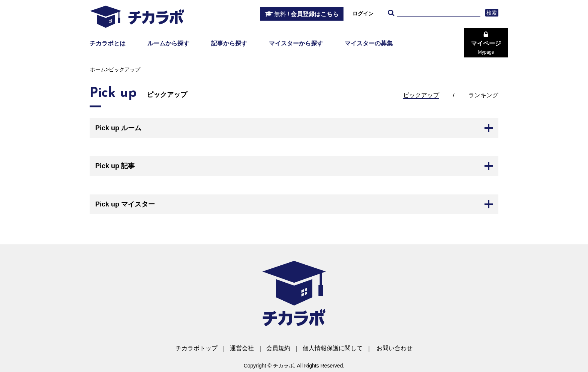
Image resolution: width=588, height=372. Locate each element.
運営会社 (242, 348)
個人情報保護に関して (333, 348)
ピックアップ (421, 95)
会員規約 (278, 348)
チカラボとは (108, 43)
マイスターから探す (296, 43)
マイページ (486, 48)
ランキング (483, 95)
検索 (492, 13)
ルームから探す (168, 43)
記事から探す (229, 43)
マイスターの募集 (369, 43)
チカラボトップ (196, 348)
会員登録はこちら (306, 14)
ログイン (363, 14)
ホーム (98, 69)
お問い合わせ (394, 348)
